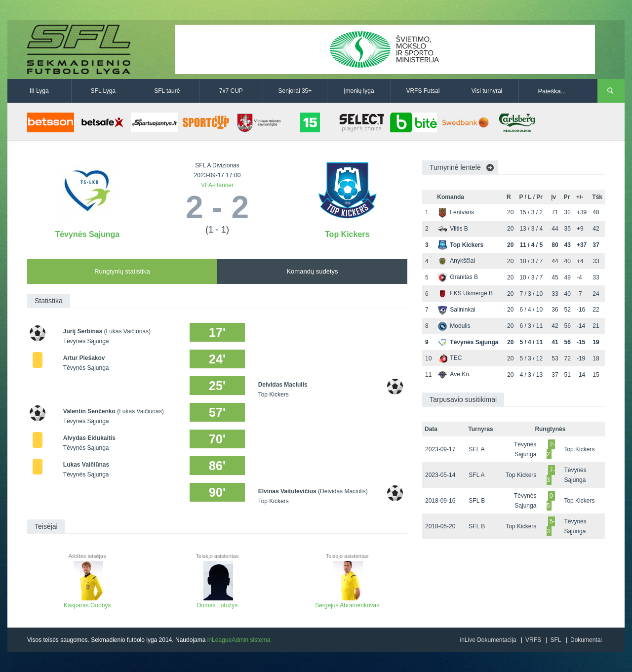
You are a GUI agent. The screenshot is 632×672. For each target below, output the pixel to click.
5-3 (551, 526)
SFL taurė (167, 91)
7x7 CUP (231, 91)
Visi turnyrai (487, 91)
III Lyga (39, 91)
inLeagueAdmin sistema (239, 640)
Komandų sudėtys (312, 271)
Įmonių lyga (359, 91)
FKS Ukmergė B (465, 293)
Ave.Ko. (454, 374)
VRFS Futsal (423, 91)
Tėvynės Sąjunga (87, 234)
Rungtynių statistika (122, 271)
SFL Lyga (103, 91)
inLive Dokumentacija (488, 640)
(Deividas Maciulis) (343, 491)
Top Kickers (347, 234)
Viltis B (453, 229)
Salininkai (456, 310)
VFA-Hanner (217, 185)
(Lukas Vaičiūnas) (128, 331)
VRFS (533, 640)
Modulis (454, 326)
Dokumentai (586, 640)
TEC (450, 358)
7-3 (551, 475)
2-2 (551, 449)
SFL (555, 640)
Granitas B (458, 277)
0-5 (551, 501)
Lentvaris (456, 212)
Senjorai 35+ (295, 91)
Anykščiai (456, 261)
